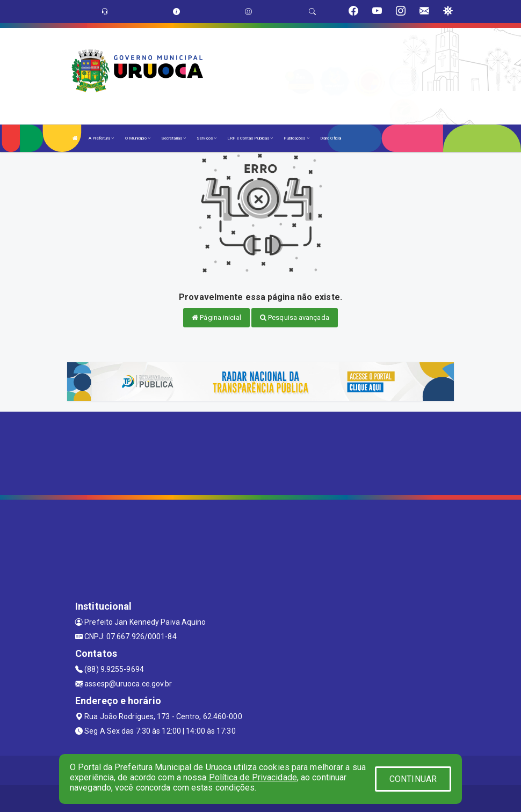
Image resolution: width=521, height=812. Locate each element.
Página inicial (216, 317)
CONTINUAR (413, 779)
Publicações (296, 138)
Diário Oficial (331, 138)
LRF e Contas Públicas (250, 138)
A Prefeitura (101, 138)
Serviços (207, 138)
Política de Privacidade (253, 777)
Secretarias (173, 138)
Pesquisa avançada (295, 317)
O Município (138, 138)
